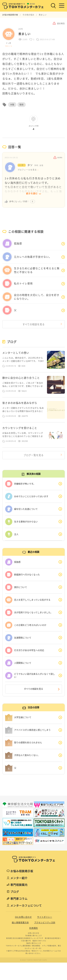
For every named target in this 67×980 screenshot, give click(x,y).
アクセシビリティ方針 (45, 923)
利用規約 (34, 928)
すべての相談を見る (34, 324)
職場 (22, 105)
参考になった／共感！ (19, 201)
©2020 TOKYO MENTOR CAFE (33, 960)
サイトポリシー (45, 917)
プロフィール (8, 46)
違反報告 (58, 158)
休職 (12, 105)
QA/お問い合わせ (23, 917)
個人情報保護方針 (20, 923)
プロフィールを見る (27, 170)
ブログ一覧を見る (34, 455)
